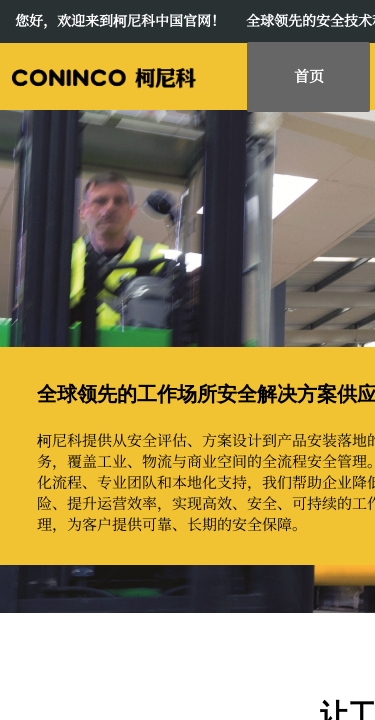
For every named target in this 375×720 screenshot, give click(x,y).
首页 (309, 75)
